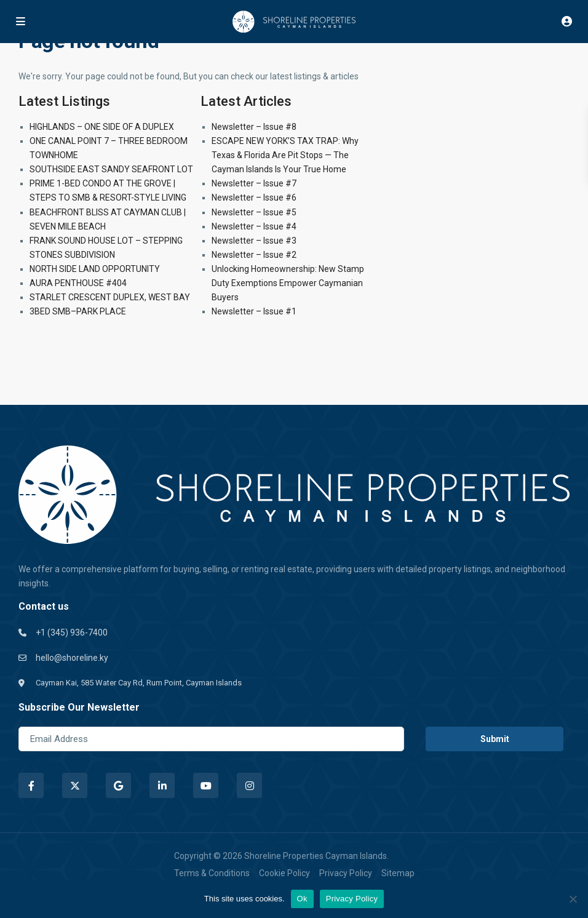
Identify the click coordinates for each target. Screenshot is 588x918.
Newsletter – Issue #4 (254, 226)
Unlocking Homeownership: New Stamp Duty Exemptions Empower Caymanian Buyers (288, 283)
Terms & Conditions (212, 873)
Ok (302, 899)
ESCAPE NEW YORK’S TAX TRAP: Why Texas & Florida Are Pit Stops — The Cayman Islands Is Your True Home (285, 155)
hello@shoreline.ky (72, 658)
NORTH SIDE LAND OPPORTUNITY (95, 269)
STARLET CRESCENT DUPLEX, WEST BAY (110, 297)
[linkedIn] (162, 785)
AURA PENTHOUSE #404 (78, 283)
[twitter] (75, 785)
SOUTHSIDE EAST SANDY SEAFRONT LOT (111, 169)
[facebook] (31, 785)
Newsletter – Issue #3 (254, 241)
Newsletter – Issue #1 (254, 311)
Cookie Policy (284, 873)
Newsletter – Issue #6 (254, 198)
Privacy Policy (346, 873)
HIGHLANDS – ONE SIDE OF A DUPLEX (102, 127)
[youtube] (206, 785)
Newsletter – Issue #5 (254, 212)
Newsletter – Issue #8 (254, 127)
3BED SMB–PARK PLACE (78, 311)
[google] (118, 785)
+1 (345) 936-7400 (72, 633)
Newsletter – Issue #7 (254, 183)
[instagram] (249, 785)
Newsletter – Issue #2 (254, 255)
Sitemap (398, 873)
